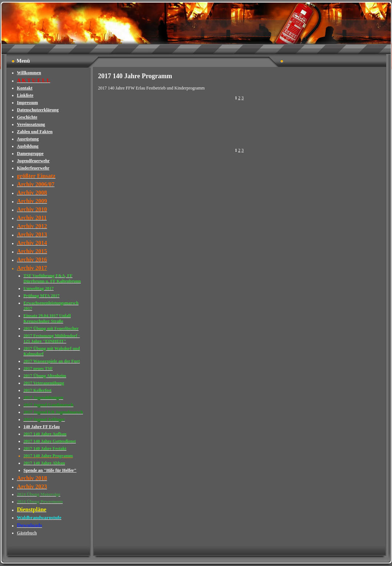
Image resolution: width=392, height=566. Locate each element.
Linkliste (25, 95)
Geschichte (27, 117)
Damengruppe (30, 154)
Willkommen (29, 73)
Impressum (28, 103)
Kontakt (25, 88)
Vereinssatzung (31, 124)
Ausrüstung (28, 139)
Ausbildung (28, 146)
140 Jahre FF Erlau (42, 427)
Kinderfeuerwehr (33, 168)
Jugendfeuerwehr (33, 161)
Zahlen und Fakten (35, 132)
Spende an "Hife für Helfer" (50, 470)
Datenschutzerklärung (38, 110)
